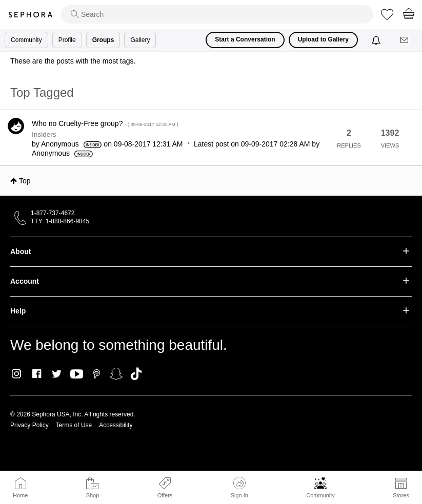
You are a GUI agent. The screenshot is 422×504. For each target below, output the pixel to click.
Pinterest (97, 374)
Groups (103, 40)
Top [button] (25, 181)
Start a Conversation (245, 39)
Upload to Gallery (323, 39)
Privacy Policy (29, 425)
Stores (401, 495)
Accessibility (116, 425)
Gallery (140, 40)
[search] (217, 14)
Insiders (44, 134)
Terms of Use (74, 425)
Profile (67, 40)
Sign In (239, 488)
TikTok (136, 374)
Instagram (17, 374)
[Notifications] (377, 40)
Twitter (57, 374)
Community (320, 495)
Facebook (37, 374)
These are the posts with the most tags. (73, 61)
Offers (165, 495)
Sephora (30, 15)
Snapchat (116, 374)
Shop (93, 495)
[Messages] (405, 40)
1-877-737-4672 (53, 213)
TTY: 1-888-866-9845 (60, 221)
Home (20, 495)
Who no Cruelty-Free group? (105, 123)
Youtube (77, 374)
